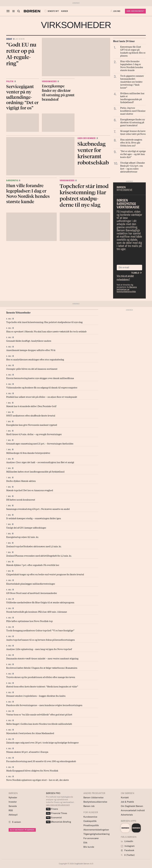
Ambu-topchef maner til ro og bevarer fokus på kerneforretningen (41, 640)
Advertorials (127, 815)
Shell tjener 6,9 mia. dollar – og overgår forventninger (34, 434)
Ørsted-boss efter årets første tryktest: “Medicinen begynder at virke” (42, 686)
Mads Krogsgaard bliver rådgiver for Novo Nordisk (32, 770)
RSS (11, 810)
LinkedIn (127, 841)
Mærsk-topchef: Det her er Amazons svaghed (30, 490)
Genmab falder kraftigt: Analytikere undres (29, 341)
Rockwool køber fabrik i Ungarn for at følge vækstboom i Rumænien (42, 668)
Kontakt (125, 797)
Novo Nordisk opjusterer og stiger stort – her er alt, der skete (38, 780)
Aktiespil (13, 815)
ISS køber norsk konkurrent (21, 499)
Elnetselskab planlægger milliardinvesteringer (31, 584)
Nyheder (13, 797)
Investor (13, 802)
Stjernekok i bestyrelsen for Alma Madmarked (30, 733)
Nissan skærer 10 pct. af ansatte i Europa (27, 752)
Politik (10, 81)
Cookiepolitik (90, 821)
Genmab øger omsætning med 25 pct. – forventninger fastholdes (40, 443)
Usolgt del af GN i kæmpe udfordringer (26, 528)
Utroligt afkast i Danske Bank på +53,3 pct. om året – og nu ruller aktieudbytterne (133, 167)
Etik (85, 843)
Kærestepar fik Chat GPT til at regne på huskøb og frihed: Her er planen (133, 51)
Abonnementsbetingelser (96, 830)
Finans (52, 809)
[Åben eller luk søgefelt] (19, 11)
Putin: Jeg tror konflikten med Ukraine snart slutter (133, 111)
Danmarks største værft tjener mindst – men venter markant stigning (42, 658)
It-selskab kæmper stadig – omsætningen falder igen (34, 518)
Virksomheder (49, 81)
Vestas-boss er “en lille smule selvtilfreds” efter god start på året (39, 714)
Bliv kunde (89, 847)
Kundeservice (90, 817)
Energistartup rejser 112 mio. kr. (22, 537)
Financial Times (57, 813)
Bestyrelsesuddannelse (95, 802)
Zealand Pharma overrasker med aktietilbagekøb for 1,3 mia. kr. (39, 556)
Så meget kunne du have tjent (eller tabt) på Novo (133, 132)
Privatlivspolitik (91, 825)
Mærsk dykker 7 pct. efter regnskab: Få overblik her (33, 565)
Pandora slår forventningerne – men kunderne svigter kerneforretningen (44, 705)
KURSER (64, 11)
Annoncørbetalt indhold (133, 810)
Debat (9, 39)
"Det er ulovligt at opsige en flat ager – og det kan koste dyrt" (133, 154)
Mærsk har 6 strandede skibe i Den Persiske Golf (31, 406)
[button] (14, 11)
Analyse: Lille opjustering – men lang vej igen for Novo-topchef (39, 649)
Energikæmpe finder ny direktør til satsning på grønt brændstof (133, 122)
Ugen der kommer (87, 138)
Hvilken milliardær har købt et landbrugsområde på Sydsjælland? (132, 98)
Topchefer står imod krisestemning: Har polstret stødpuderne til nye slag (44, 322)
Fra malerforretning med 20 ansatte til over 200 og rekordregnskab (41, 761)
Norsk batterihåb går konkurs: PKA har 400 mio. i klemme (37, 612)
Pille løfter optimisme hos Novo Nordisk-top (29, 621)
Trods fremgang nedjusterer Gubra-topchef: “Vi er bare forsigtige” (40, 630)
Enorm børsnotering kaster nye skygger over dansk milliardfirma (40, 378)
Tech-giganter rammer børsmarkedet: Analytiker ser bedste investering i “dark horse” (132, 82)
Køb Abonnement (135, 11)
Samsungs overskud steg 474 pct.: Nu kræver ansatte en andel (38, 509)
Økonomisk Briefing (58, 822)
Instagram (128, 846)
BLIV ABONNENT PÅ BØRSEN (22, 830)
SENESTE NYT (51, 11)
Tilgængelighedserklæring (96, 834)
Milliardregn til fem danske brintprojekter (28, 453)
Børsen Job (89, 806)
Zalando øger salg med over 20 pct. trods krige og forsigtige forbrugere (42, 742)
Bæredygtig (12, 180)
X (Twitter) (128, 855)
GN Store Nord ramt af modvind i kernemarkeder (32, 593)
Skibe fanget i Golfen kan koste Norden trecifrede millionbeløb (39, 724)
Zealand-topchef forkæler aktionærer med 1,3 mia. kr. (34, 546)
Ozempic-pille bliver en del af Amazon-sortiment (32, 369)
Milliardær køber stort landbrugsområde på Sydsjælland (35, 471)
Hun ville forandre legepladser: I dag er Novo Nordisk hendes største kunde (132, 66)
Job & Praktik (127, 802)
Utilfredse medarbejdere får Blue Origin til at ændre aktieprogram (40, 602)
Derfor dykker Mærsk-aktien (21, 481)
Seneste (13, 806)
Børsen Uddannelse (93, 797)
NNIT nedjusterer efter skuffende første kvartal (31, 415)
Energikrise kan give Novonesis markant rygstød (32, 425)
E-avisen (17, 822)
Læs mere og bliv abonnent (58, 805)
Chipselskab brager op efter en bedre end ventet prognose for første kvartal (45, 574)
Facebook (128, 850)
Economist (54, 818)
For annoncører (91, 838)
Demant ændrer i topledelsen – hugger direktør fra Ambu (36, 696)
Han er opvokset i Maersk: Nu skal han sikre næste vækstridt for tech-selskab (46, 331)
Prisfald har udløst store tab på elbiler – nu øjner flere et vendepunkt (42, 397)
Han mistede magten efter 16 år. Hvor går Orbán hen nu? (131, 142)
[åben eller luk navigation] (9, 11)
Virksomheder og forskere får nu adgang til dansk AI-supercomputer (42, 387)
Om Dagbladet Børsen (132, 806)
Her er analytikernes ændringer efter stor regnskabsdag (35, 359)
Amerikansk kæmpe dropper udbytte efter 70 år (31, 350)
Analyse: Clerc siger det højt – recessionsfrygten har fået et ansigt (40, 462)
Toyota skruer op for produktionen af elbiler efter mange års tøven (41, 677)
